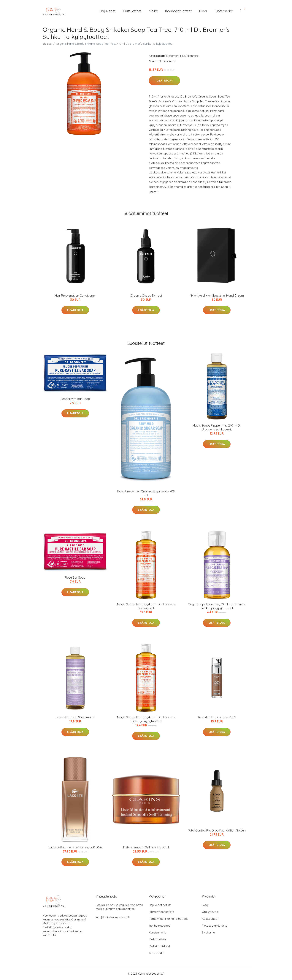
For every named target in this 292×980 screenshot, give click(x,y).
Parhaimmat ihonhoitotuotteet (168, 919)
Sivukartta (208, 932)
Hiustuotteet (132, 11)
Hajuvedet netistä (160, 905)
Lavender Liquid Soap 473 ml (75, 717)
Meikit (153, 11)
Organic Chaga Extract (146, 296)
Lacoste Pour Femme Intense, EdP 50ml (75, 847)
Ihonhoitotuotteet (178, 11)
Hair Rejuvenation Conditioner (75, 296)
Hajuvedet (107, 11)
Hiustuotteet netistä (161, 912)
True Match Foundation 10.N (217, 717)
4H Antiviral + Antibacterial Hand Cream (217, 296)
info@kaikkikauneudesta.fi (113, 917)
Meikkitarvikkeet (159, 946)
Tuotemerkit (223, 11)
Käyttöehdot (210, 919)
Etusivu (47, 44)
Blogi (203, 11)
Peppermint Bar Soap (75, 399)
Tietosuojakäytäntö (215, 926)
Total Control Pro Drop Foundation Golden (217, 830)
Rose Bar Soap (75, 577)
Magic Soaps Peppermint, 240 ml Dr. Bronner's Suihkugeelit (217, 427)
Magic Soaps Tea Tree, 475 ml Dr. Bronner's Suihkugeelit (146, 606)
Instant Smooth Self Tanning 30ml (146, 847)
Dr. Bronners (190, 56)
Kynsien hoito (158, 932)
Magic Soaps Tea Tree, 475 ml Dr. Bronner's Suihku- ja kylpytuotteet (146, 719)
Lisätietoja (164, 81)
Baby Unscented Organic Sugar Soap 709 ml (146, 493)
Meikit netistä (157, 939)
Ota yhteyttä (210, 912)
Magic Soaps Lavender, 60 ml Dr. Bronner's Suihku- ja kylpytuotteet (217, 606)
